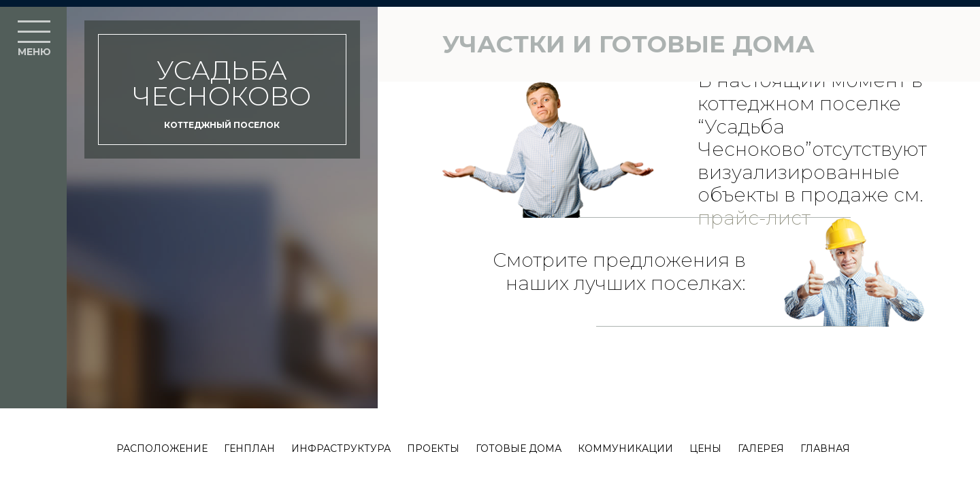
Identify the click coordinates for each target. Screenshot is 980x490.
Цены (705, 448)
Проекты (433, 448)
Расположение (162, 448)
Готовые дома (519, 448)
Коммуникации (625, 448)
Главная (825, 448)
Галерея (761, 448)
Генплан (249, 448)
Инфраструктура (341, 448)
